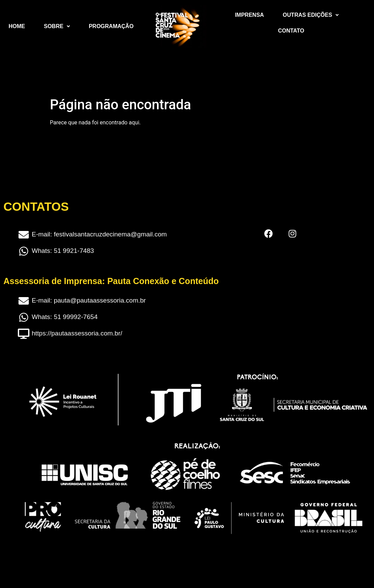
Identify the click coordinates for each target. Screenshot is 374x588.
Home (17, 26)
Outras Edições (311, 15)
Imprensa (249, 15)
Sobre (57, 26)
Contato (291, 31)
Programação (111, 26)
